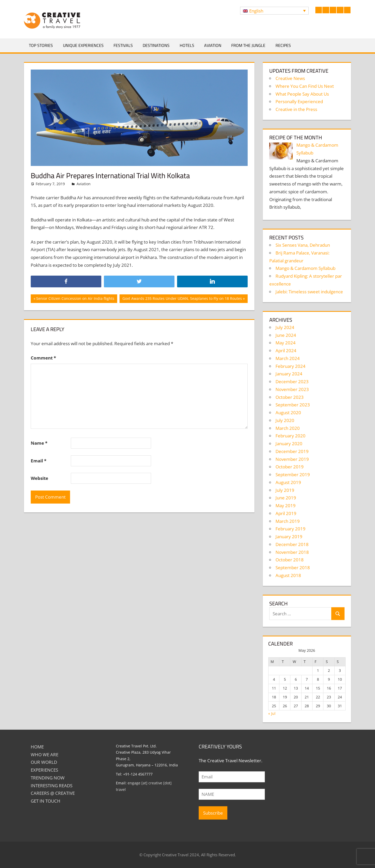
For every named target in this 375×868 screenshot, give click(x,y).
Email (39, 461)
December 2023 (292, 382)
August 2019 (288, 482)
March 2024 (288, 358)
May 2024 (286, 343)
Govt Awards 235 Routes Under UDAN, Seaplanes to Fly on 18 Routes (182, 299)
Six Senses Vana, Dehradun (303, 245)
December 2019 (292, 451)
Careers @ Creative (53, 793)
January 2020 (289, 444)
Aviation (213, 45)
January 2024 (289, 374)
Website (39, 478)
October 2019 (290, 467)
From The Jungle (248, 45)
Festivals (123, 45)
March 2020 (288, 428)
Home (37, 747)
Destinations (156, 45)
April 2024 (286, 351)
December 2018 (292, 544)
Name (39, 443)
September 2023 (293, 405)
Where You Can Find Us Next (305, 86)
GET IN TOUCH (46, 801)
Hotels (187, 45)
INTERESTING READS (52, 786)
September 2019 (293, 475)
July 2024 (285, 327)
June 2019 (286, 498)
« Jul (272, 713)
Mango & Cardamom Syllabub (305, 268)
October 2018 (290, 560)
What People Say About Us (302, 94)
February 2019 (290, 529)
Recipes (283, 45)
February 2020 (290, 436)
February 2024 (290, 366)
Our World (44, 762)
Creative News (290, 78)
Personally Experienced (299, 101)
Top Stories (41, 45)
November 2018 (292, 552)
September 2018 (293, 568)
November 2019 (292, 459)
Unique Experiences (83, 45)
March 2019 (288, 521)
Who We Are (45, 755)
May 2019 (286, 506)
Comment (43, 358)
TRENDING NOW (48, 778)
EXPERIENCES (44, 770)
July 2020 (285, 420)
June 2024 (286, 335)
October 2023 (290, 397)
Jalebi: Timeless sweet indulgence (309, 292)
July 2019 (285, 490)
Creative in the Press (296, 109)
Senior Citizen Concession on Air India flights (75, 299)
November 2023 (292, 389)
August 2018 (288, 575)
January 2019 (289, 537)
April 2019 (286, 513)
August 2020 (288, 413)
